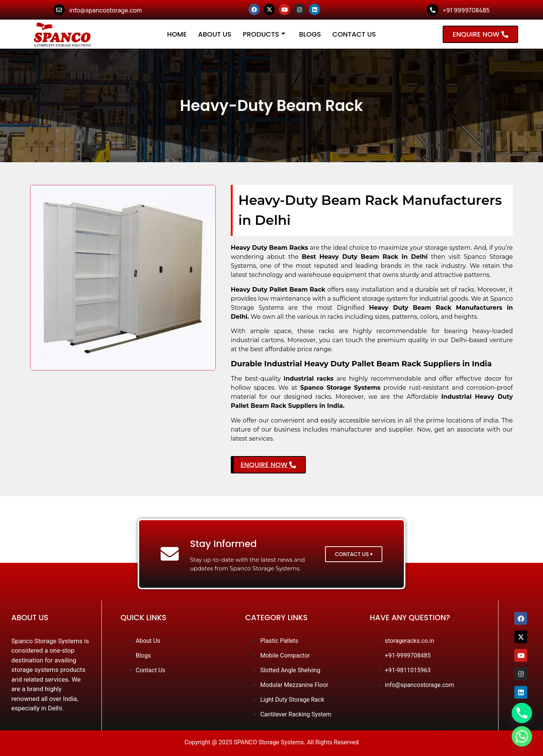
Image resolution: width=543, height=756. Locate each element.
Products (264, 34)
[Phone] (522, 713)
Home (177, 34)
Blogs (310, 34)
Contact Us (354, 34)
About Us (215, 34)
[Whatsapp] (522, 736)
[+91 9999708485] (433, 10)
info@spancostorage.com (106, 10)
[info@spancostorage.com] (59, 10)
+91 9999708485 (466, 10)
